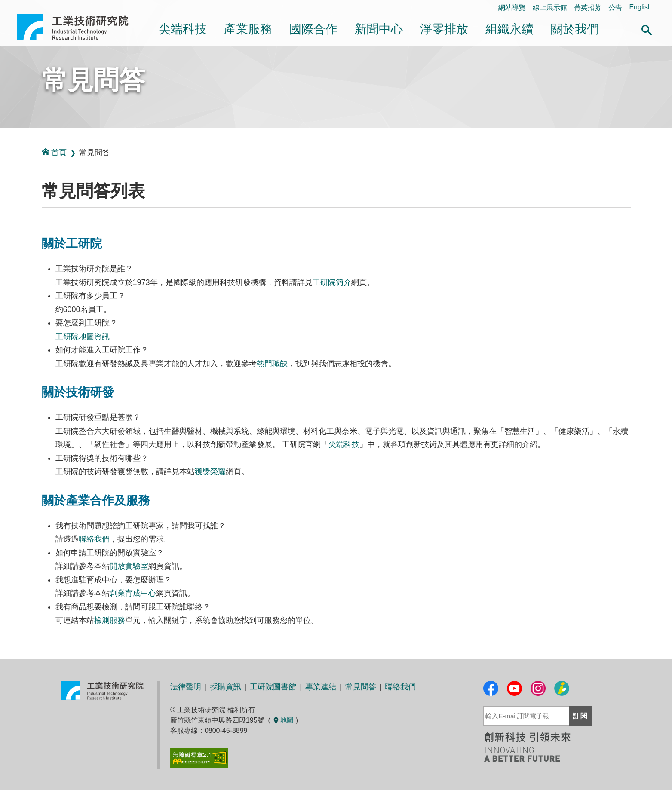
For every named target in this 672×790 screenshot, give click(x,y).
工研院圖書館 (273, 687)
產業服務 (248, 29)
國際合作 (313, 29)
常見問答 (93, 80)
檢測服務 (110, 620)
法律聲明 (186, 687)
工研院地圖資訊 (83, 337)
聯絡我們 (94, 539)
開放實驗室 (129, 566)
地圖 (283, 720)
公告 (615, 8)
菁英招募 (588, 8)
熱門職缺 (272, 364)
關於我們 (575, 29)
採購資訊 (226, 687)
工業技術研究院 (79, 27)
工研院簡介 (332, 282)
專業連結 (321, 687)
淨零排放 (444, 29)
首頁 (54, 152)
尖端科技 (183, 29)
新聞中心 (379, 29)
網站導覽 (512, 8)
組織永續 (509, 29)
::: (3, 193)
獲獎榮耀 (210, 472)
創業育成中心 (133, 593)
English (640, 7)
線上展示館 (550, 8)
